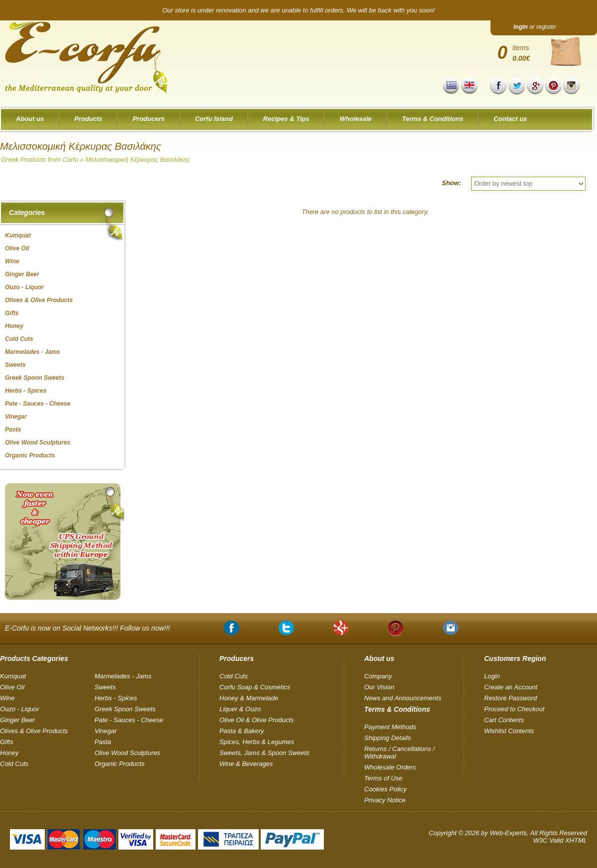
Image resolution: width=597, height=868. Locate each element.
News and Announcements (403, 698)
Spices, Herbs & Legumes (257, 742)
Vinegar (106, 731)
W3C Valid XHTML (560, 840)
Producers (149, 119)
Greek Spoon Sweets (125, 709)
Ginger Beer (17, 720)
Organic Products (119, 764)
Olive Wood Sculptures (127, 753)
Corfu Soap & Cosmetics (255, 687)
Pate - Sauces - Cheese (129, 720)
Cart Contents (504, 720)
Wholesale (356, 119)
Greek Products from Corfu (40, 160)
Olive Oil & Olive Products (257, 720)
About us (30, 119)
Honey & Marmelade (249, 698)
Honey (9, 753)
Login (492, 676)
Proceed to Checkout (514, 709)
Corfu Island (214, 119)
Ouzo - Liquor (20, 709)
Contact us (510, 119)
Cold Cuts (14, 764)
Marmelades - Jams (123, 676)
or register (535, 27)
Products (88, 119)
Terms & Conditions (433, 119)
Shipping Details (388, 738)
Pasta (103, 742)
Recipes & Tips (286, 119)
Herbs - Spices (116, 698)
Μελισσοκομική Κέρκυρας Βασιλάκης (138, 160)
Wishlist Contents (509, 731)
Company (378, 676)
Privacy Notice (385, 800)
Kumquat (13, 676)
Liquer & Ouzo (240, 709)
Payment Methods (390, 727)
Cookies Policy (385, 789)
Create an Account (511, 687)
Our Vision (379, 687)
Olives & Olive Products (34, 731)
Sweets (105, 687)
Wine (7, 698)
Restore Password (510, 698)
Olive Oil (12, 687)
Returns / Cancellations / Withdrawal (399, 753)
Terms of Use (383, 778)
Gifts (7, 742)
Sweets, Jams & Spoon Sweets (264, 753)
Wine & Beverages (246, 764)
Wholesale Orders (390, 767)
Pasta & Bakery (242, 731)
